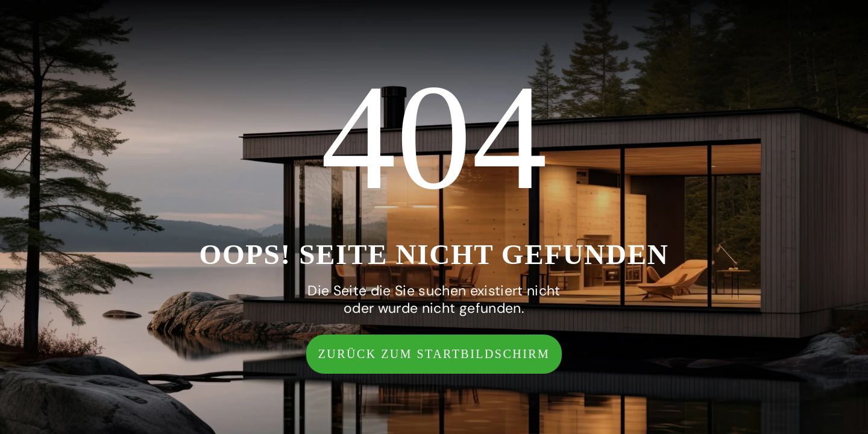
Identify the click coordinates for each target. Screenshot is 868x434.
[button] (434, 354)
